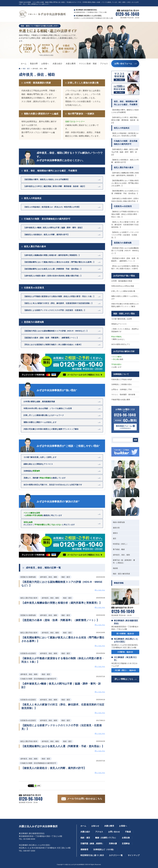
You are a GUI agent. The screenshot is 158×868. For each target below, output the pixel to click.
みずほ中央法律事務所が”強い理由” (57, 390)
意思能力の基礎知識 (34, 322)
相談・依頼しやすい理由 (124, 314)
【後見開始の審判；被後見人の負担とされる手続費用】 (125, 111)
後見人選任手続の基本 (35, 247)
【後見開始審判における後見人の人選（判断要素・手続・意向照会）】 (125, 192)
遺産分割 (116, 528)
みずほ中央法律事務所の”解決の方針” (58, 502)
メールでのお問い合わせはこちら (85, 799)
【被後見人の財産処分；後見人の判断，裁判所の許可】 (125, 161)
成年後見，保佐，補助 (121, 555)
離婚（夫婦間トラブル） (106, 838)
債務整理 (84, 849)
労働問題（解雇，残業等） (92, 843)
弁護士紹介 (57, 64)
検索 (135, 440)
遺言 (115, 538)
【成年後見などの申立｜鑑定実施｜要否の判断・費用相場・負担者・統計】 (125, 120)
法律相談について (121, 374)
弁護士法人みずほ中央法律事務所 (38, 826)
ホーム (24, 64)
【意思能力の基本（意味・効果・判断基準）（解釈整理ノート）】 (125, 260)
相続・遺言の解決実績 (121, 574)
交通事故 (126, 843)
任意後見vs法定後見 (34, 288)
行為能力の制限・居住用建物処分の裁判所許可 (47, 219)
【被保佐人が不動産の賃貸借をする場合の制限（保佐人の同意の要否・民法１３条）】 (125, 214)
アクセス (104, 64)
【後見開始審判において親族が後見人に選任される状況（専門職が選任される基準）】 (125, 183)
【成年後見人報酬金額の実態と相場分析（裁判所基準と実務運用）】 (125, 174)
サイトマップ (134, 855)
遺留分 (115, 533)
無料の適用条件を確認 (47, 55)
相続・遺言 (26, 69)
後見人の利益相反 (33, 198)
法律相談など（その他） (104, 849)
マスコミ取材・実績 (88, 64)
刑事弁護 (113, 843)
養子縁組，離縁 (119, 549)
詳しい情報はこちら (124, 679)
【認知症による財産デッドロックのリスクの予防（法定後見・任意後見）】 (125, 235)
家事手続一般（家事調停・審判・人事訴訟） (124, 561)
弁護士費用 (71, 64)
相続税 (115, 568)
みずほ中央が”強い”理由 (124, 276)
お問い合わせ (114, 832)
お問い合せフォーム (123, 64)
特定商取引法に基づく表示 (92, 855)
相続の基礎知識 (119, 522)
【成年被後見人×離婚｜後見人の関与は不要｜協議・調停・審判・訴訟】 (125, 152)
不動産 (128, 832)
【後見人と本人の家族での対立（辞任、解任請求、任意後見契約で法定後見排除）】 (125, 225)
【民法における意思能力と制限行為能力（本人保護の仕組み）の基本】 (125, 267)
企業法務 (126, 838)
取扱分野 (34, 64)
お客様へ (45, 64)
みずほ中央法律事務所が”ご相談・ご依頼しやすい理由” (68, 446)
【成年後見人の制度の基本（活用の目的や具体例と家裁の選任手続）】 (125, 200)
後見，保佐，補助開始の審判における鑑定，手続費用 (51, 171)
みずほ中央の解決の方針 (124, 351)
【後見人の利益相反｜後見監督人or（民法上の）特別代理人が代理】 (125, 135)
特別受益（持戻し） (121, 544)
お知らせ (95, 826)
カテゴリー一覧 (116, 855)
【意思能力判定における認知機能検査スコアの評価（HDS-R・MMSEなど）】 (125, 251)
